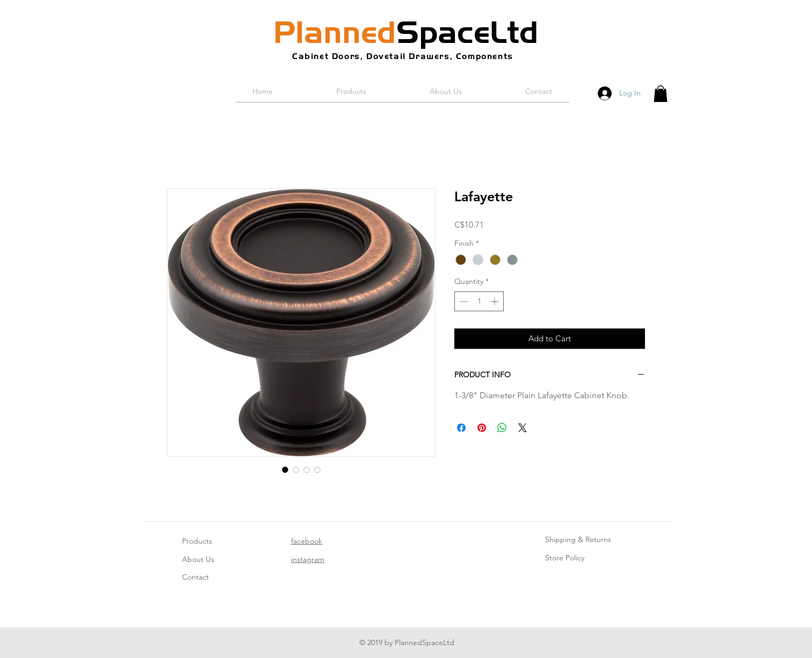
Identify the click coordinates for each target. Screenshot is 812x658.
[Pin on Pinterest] (482, 428)
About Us (198, 559)
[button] (661, 94)
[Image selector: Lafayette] (285, 470)
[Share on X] (523, 428)
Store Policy (565, 558)
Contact (195, 577)
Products (197, 541)
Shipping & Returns (578, 539)
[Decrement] (463, 301)
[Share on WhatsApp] (502, 428)
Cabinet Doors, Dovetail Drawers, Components (403, 56)
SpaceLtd (406, 32)
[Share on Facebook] (461, 428)
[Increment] (495, 301)
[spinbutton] (479, 301)
